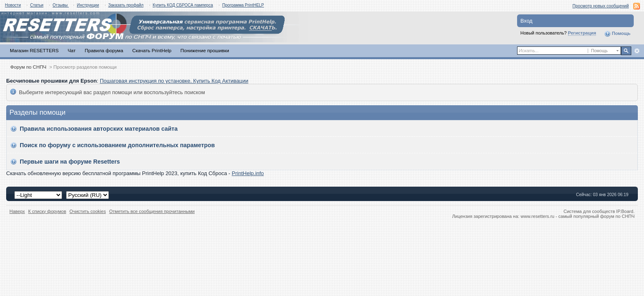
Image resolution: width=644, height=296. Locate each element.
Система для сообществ (589, 211)
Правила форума (104, 50)
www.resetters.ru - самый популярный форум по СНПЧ (577, 216)
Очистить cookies (88, 211)
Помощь (617, 34)
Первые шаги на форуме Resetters (70, 162)
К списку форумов (47, 211)
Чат (72, 50)
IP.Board (625, 211)
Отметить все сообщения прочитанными (152, 211)
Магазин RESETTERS (34, 50)
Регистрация (582, 33)
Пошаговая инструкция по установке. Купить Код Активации (174, 81)
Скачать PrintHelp (152, 50)
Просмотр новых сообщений (601, 6)
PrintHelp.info (248, 173)
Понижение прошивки (205, 50)
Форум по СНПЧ (28, 67)
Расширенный (637, 51)
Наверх (17, 211)
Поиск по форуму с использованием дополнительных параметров (117, 145)
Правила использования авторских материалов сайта (99, 129)
